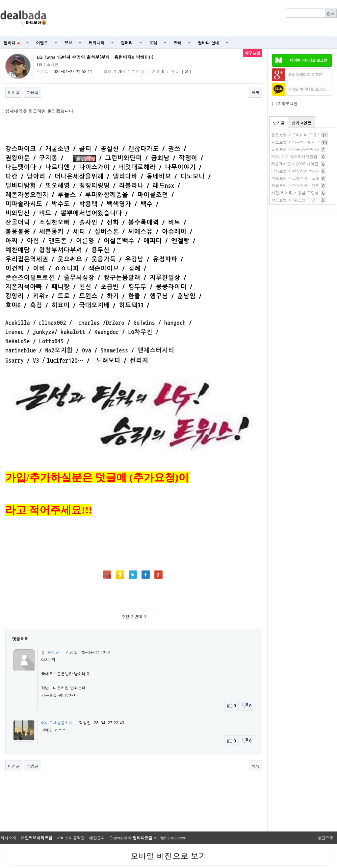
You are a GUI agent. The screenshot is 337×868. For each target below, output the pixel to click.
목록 (255, 92)
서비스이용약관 (71, 838)
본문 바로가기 (0, 0)
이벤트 (42, 43)
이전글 (14, 92)
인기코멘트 (301, 123)
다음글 (33, 92)
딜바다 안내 (209, 43)
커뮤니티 (97, 43)
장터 (178, 43)
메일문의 (97, 838)
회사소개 (8, 838)
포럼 (153, 43)
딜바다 (12, 43)
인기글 (279, 123)
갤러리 (127, 43)
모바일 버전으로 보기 (168, 856)
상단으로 (325, 838)
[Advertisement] (195, 18)
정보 (68, 43)
